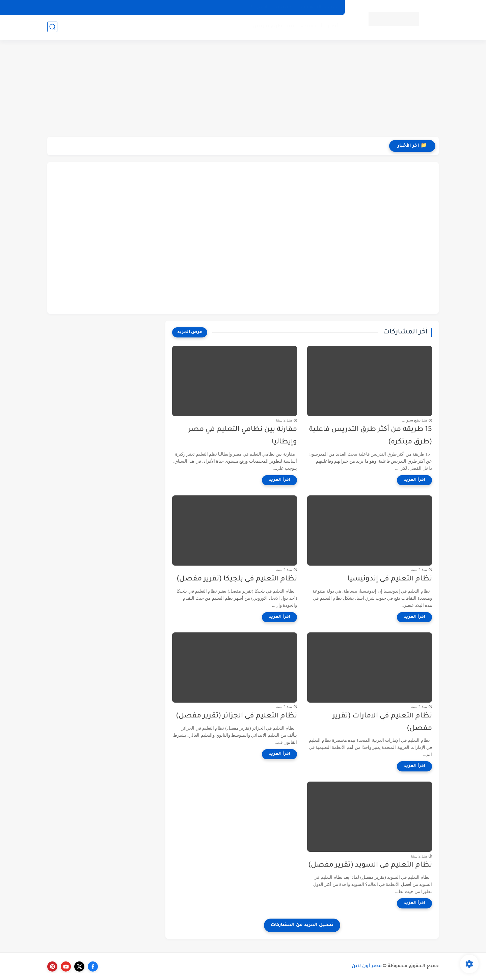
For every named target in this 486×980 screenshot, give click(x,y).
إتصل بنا (259, 7)
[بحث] (52, 28)
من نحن (283, 7)
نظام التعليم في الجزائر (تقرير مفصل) (236, 716)
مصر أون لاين (367, 967)
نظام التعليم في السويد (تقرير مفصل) (370, 865)
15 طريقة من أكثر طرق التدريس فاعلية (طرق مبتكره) (371, 436)
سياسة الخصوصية (318, 7)
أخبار (332, 27)
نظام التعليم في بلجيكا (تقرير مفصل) (237, 579)
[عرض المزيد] (190, 332)
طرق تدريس (267, 27)
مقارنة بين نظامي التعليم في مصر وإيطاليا (243, 436)
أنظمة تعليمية (304, 27)
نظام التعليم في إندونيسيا (390, 579)
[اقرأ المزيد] (414, 480)
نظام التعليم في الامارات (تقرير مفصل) (382, 723)
